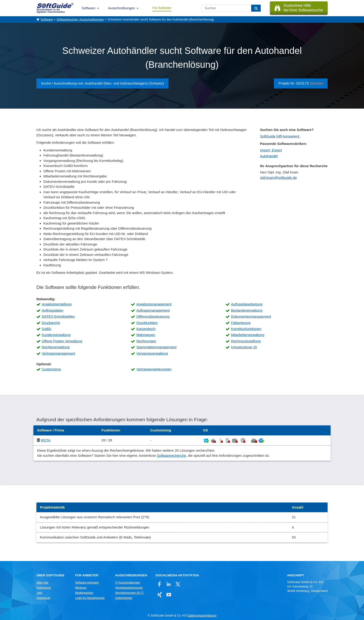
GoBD (47, 329)
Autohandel (269, 156)
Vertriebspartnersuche (129, 588)
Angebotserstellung (57, 304)
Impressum (43, 598)
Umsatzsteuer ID (244, 347)
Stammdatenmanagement (156, 347)
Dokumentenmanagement (251, 316)
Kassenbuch (146, 329)
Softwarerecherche (171, 455)
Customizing (51, 369)
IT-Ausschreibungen (128, 583)
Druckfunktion (147, 323)
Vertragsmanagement (58, 353)
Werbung (81, 588)
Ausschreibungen (122, 8)
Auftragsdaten (53, 310)
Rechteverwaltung (56, 347)
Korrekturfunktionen (246, 329)
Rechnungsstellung (246, 341)
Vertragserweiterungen (154, 369)
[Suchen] (256, 8)
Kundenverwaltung (56, 335)
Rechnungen (146, 341)
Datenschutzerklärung (202, 615)
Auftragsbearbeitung (247, 304)
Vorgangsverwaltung (152, 353)
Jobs (39, 593)
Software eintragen (87, 583)
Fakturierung (241, 323)
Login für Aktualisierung (90, 598)
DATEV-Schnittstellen (58, 316)
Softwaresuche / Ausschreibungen (80, 19)
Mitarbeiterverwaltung (248, 335)
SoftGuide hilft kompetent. (280, 136)
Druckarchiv (51, 323)
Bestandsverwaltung (247, 310)
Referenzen (44, 588)
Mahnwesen (146, 335)
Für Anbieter (162, 8)
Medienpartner (84, 593)
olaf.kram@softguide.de (278, 178)
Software (88, 8)
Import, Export (271, 150)
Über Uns (42, 583)
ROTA (46, 440)
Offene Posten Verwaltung (62, 341)
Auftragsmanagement (153, 310)
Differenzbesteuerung (153, 316)
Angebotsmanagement (154, 304)
